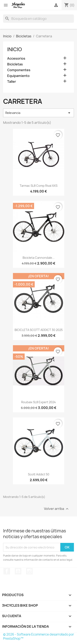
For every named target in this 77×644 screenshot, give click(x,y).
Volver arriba (57, 509)
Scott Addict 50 (39, 474)
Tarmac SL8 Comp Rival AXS (39, 186)
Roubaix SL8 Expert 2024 (38, 402)
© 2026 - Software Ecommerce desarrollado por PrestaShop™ (38, 636)
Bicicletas (15, 64)
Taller (12, 82)
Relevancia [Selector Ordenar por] (38, 113)
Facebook (7, 571)
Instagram (29, 571)
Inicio (15, 49)
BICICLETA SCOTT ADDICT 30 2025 (39, 330)
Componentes (19, 70)
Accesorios (16, 58)
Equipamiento (18, 76)
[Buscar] (38, 19)
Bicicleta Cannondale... (39, 258)
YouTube (18, 571)
